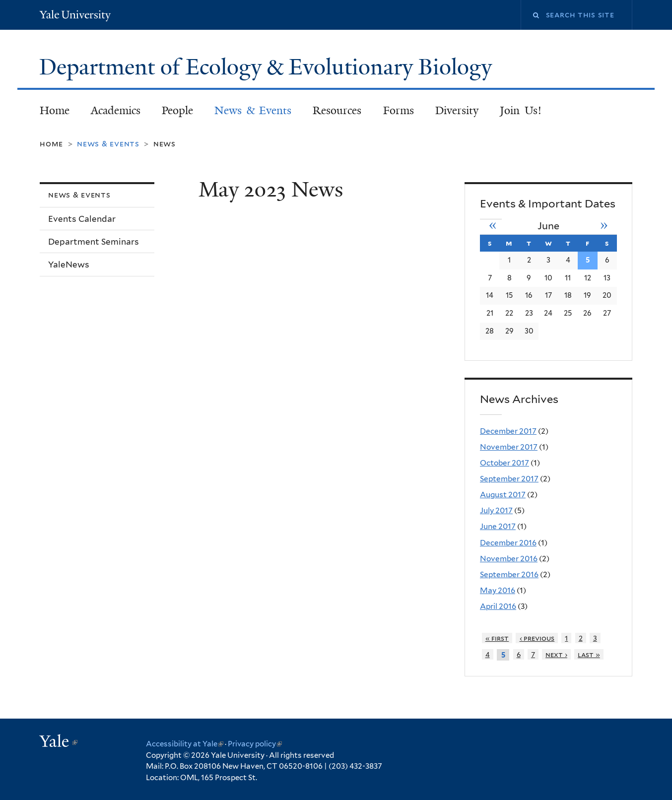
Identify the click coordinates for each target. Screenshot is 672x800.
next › (556, 654)
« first (497, 638)
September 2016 (509, 574)
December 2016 (508, 543)
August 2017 (503, 495)
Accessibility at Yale (185, 744)
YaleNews (69, 265)
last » (589, 654)
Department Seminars (94, 242)
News (165, 144)
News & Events (253, 110)
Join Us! (521, 110)
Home (55, 110)
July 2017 (496, 510)
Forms (399, 110)
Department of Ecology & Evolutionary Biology (268, 67)
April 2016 (498, 606)
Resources (337, 110)
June (548, 226)
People (177, 110)
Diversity (457, 110)
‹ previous (537, 638)
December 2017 (508, 431)
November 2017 (509, 447)
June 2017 (498, 526)
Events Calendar (82, 219)
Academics (116, 110)
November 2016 (509, 559)
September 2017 (509, 479)
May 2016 (498, 590)
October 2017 (504, 463)
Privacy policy (255, 744)
